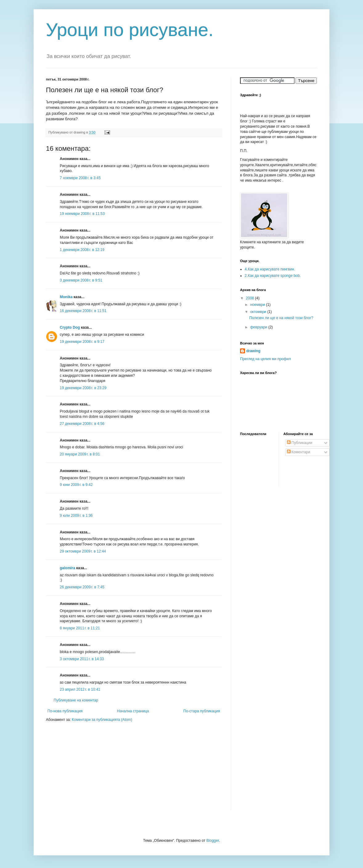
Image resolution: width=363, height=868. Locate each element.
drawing (253, 351)
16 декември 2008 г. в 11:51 (83, 311)
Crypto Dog (70, 327)
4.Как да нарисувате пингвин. (270, 269)
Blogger (213, 841)
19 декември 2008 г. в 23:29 (83, 388)
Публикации (300, 443)
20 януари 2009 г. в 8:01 (80, 454)
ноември (258, 305)
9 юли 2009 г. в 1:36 (76, 516)
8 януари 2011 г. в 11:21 (80, 628)
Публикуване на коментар (76, 700)
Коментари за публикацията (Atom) (102, 720)
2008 (251, 298)
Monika (66, 297)
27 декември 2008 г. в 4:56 (82, 424)
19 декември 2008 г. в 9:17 (82, 342)
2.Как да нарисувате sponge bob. (273, 276)
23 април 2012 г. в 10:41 (80, 689)
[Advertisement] (84, 770)
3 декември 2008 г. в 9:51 (81, 280)
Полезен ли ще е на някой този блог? (281, 318)
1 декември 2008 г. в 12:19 (82, 250)
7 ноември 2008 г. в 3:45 (80, 178)
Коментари (299, 452)
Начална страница (133, 711)
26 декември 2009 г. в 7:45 (82, 587)
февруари (259, 327)
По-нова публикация (65, 711)
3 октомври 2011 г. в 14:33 (82, 659)
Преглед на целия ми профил (265, 359)
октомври (259, 312)
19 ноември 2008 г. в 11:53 (82, 214)
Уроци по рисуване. (130, 30)
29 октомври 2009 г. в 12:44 (83, 551)
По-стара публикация (202, 711)
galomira (67, 568)
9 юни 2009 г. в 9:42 (76, 485)
